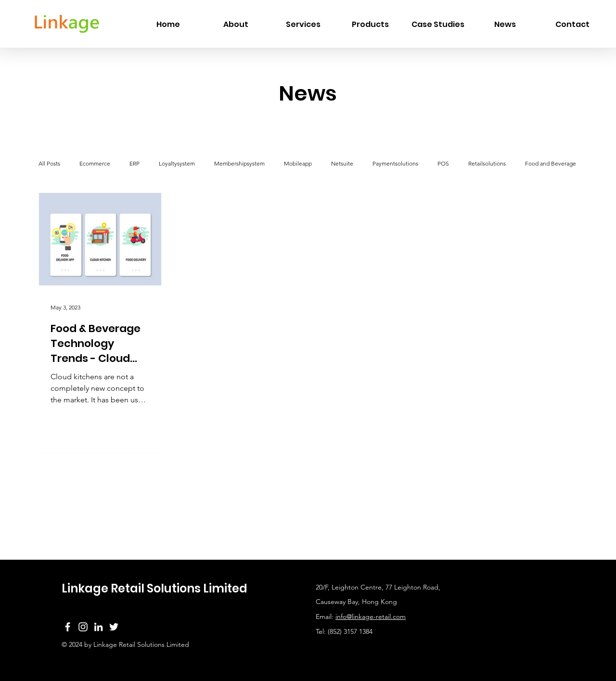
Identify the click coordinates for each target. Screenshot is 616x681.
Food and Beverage (551, 163)
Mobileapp (298, 163)
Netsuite (342, 163)
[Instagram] (83, 627)
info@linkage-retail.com (371, 617)
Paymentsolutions (395, 163)
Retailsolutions (487, 163)
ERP (135, 163)
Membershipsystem (239, 163)
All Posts (49, 163)
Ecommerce (95, 163)
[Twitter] (114, 627)
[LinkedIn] (98, 627)
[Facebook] (68, 627)
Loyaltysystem (177, 163)
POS (443, 163)
